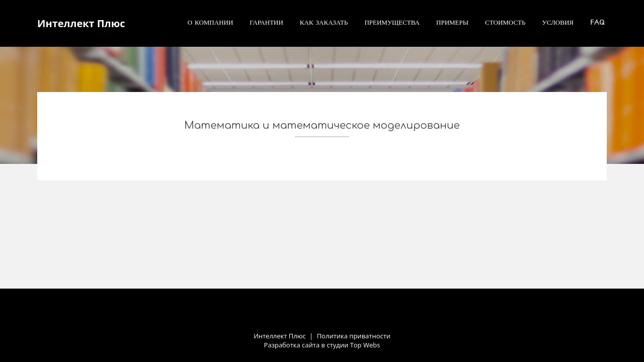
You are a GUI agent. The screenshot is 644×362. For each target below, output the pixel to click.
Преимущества (392, 22)
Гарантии (266, 22)
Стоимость (505, 22)
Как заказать (324, 22)
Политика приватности (354, 336)
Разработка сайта (292, 345)
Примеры (452, 22)
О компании (211, 22)
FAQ (597, 22)
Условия (558, 22)
